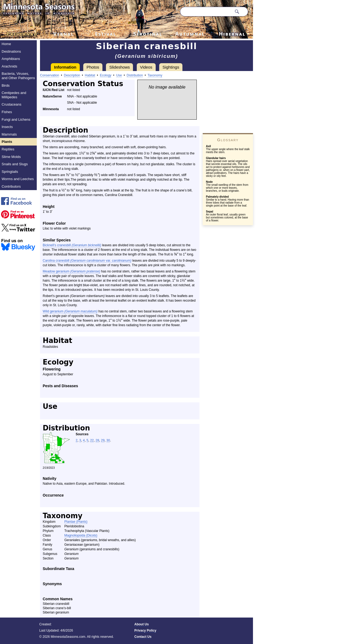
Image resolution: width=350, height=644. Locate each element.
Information (65, 67)
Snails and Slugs (15, 164)
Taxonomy (155, 75)
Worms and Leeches (18, 179)
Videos (146, 67)
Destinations (11, 51)
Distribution (135, 75)
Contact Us (143, 637)
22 (92, 440)
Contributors (11, 186)
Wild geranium (70, 311)
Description (72, 75)
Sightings (171, 67)
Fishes (7, 112)
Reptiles (8, 149)
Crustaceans (11, 104)
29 (103, 440)
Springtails (10, 172)
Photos (93, 67)
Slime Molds (11, 157)
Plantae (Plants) (76, 522)
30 (108, 440)
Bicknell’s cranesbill (72, 245)
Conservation (50, 75)
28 (97, 440)
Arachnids (9, 66)
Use (119, 75)
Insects (7, 127)
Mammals (9, 134)
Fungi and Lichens (16, 119)
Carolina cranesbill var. (87, 261)
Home (6, 44)
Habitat (90, 75)
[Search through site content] (206, 12)
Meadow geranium (71, 271)
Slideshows (119, 67)
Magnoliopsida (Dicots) (81, 535)
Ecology (106, 75)
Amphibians (11, 59)
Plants (7, 142)
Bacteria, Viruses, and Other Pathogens (18, 76)
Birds (6, 85)
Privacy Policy (145, 630)
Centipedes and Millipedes (14, 95)
